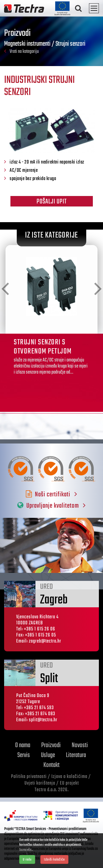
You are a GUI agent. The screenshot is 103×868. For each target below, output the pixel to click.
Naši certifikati (51, 495)
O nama (23, 745)
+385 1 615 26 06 (40, 629)
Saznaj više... (26, 850)
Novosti (80, 745)
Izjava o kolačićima (69, 777)
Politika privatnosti (29, 777)
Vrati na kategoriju (21, 52)
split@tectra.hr (43, 720)
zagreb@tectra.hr (45, 641)
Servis (24, 755)
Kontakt (51, 765)
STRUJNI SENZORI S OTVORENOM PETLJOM (43, 347)
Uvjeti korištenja (40, 783)
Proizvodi (51, 745)
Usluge (48, 755)
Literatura (76, 755)
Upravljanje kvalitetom (51, 506)
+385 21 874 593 (39, 708)
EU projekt (69, 783)
